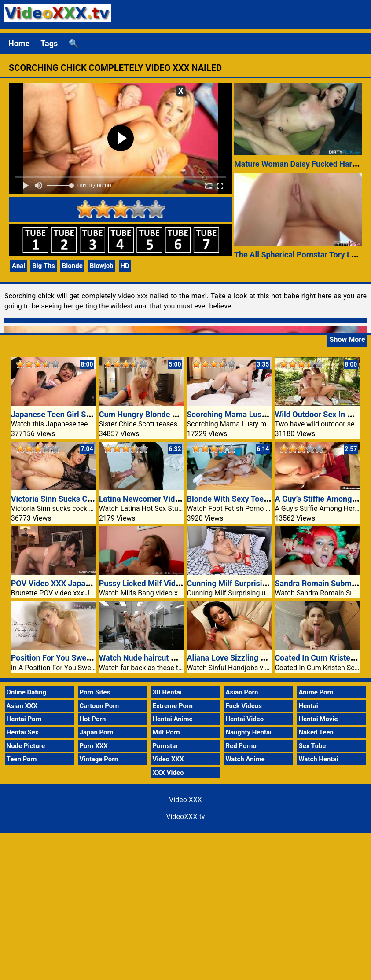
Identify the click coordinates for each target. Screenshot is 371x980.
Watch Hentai (318, 759)
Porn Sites (95, 692)
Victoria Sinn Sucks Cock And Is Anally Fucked (94, 499)
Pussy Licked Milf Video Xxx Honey (162, 583)
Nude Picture (26, 746)
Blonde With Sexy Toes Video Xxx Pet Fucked (267, 499)
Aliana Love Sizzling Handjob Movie (250, 658)
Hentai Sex (23, 732)
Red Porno (241, 746)
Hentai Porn (24, 719)
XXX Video (168, 773)
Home (19, 43)
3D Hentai (167, 692)
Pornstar (165, 746)
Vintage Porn (99, 759)
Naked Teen (316, 732)
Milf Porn (166, 732)
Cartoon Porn (99, 706)
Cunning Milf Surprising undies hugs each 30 (267, 583)
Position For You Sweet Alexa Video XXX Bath (92, 658)
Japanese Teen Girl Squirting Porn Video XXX (92, 414)
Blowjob (102, 266)
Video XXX (168, 759)
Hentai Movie (318, 719)
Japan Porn (97, 732)
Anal (18, 266)
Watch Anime (245, 759)
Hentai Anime (173, 719)
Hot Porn (93, 719)
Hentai (308, 706)
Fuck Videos (244, 706)
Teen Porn (22, 759)
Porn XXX (94, 746)
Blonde (72, 266)
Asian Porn (242, 692)
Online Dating (27, 692)
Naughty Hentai (248, 732)
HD (125, 266)
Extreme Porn (173, 706)
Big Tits (44, 266)
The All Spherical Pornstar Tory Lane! (300, 255)
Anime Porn (316, 692)
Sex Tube (312, 746)
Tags (49, 43)
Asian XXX (22, 706)
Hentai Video (244, 719)
